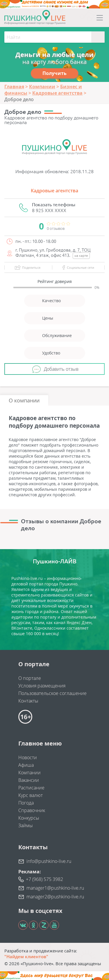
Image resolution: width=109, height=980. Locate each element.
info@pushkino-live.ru (49, 861)
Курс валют (31, 795)
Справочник (32, 810)
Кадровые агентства (54, 191)
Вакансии (29, 780)
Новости (28, 757)
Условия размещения (42, 686)
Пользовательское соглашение (52, 693)
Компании (30, 773)
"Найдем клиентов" (26, 956)
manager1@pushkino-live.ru (55, 888)
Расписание (31, 788)
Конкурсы (29, 818)
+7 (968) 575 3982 (44, 879)
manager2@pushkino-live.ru (55, 897)
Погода (26, 803)
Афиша (26, 765)
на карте (81, 256)
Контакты (28, 701)
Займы (26, 825)
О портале (30, 678)
